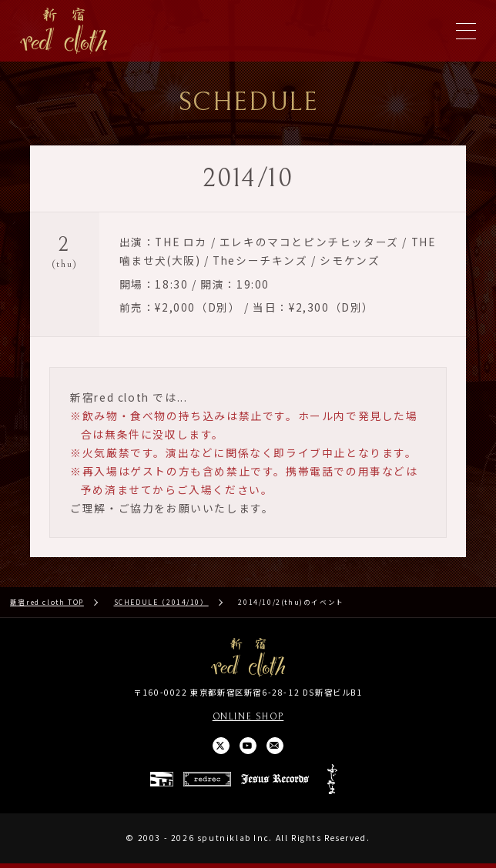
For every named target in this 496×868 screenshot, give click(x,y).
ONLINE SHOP (248, 719)
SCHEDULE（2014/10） (161, 603)
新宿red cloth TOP (47, 603)
